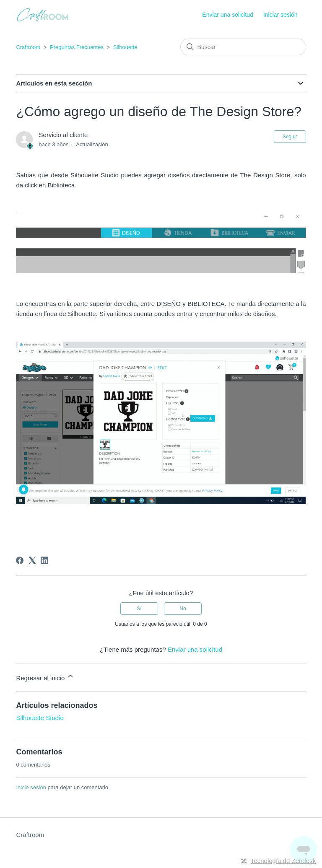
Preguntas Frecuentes (77, 47)
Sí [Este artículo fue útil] (139, 609)
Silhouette (125, 47)
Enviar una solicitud (227, 15)
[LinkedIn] (44, 560)
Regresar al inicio (45, 677)
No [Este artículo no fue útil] (183, 609)
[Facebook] (20, 560)
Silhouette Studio (40, 718)
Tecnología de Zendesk (283, 861)
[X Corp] (32, 560)
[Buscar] (243, 47)
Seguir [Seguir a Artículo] (290, 137)
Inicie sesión (31, 787)
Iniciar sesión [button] (280, 15)
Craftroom (28, 47)
